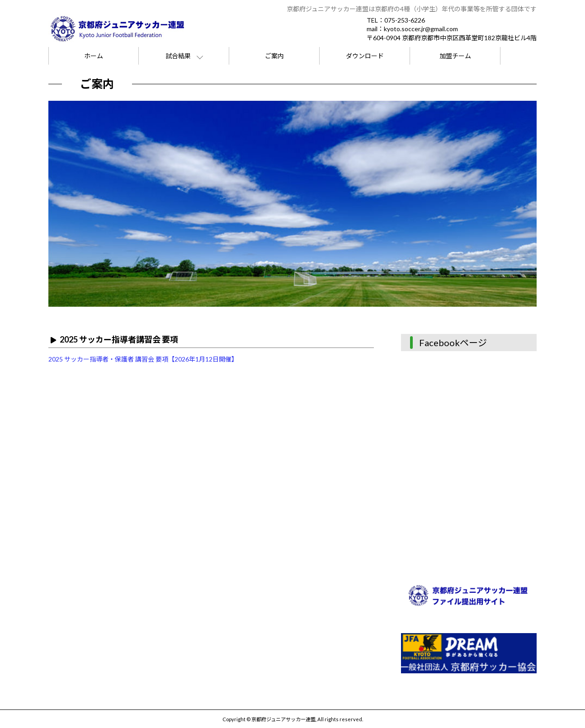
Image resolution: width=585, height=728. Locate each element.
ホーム (94, 56)
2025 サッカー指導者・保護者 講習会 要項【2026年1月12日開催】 (143, 359)
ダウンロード (365, 56)
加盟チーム (455, 56)
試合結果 (178, 56)
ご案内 (274, 56)
